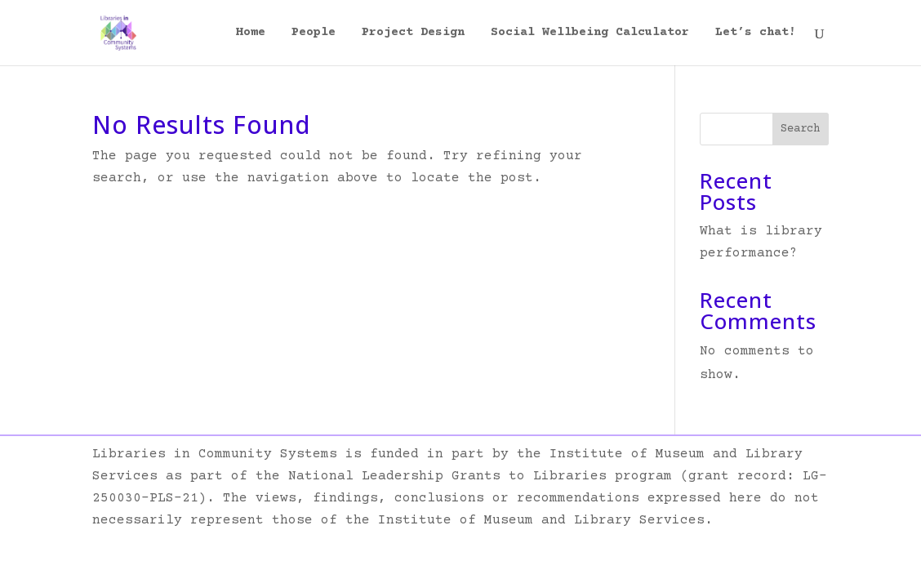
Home (251, 33)
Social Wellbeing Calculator (590, 33)
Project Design (413, 33)
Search (800, 129)
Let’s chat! (756, 33)
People (314, 33)
